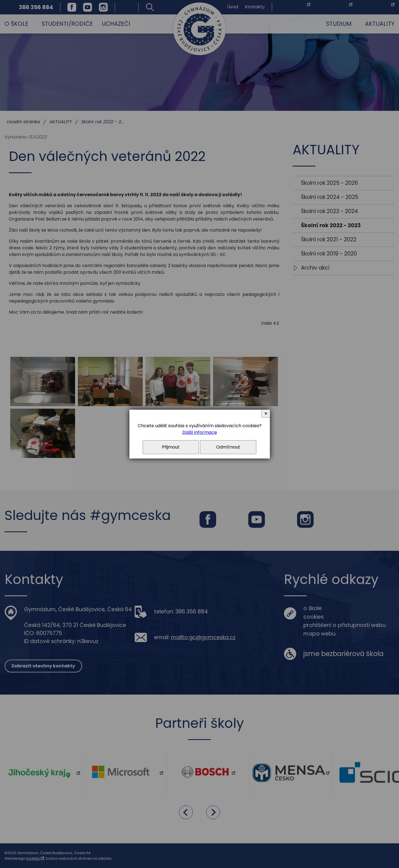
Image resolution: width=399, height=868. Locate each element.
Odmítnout (228, 447)
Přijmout (171, 447)
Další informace (200, 432)
